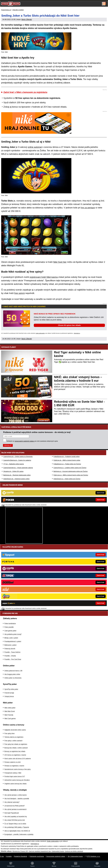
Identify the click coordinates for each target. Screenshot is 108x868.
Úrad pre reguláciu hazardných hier (40, 851)
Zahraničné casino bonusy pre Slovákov (17, 780)
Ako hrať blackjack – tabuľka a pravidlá (17, 799)
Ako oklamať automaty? (12, 802)
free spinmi (20, 293)
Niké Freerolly (9, 715)
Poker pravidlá (9, 627)
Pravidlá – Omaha (10, 656)
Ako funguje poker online (12, 674)
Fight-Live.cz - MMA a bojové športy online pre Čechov (71, 475)
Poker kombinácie (10, 624)
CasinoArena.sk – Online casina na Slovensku (18, 457)
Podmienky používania (37, 856)
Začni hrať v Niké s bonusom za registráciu (25, 92)
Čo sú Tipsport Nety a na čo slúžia (15, 824)
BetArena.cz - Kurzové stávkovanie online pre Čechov (71, 471)
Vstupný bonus (9, 696)
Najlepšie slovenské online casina (15, 730)
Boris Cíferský (27, 19)
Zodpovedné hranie (58, 851)
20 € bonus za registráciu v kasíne (15, 755)
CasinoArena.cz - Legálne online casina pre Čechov (70, 468)
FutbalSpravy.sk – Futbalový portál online (67, 457)
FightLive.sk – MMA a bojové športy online (67, 460)
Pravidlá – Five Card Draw (13, 659)
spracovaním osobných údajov (24, 441)
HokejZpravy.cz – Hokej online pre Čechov (67, 479)
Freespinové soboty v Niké (13, 773)
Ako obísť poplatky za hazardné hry (16, 816)
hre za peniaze (88, 208)
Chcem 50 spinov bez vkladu (69, 325)
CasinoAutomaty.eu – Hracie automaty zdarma (18, 468)
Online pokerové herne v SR (13, 671)
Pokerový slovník (10, 649)
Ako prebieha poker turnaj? (13, 634)
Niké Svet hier (60, 262)
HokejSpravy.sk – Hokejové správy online (16, 479)
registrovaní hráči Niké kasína (44, 277)
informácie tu (77, 333)
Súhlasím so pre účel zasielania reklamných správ (32, 441)
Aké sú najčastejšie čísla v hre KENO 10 (17, 831)
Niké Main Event (10, 711)
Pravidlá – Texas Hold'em (12, 652)
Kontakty (9, 856)
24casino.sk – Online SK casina (13, 471)
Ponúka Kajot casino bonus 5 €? (15, 776)
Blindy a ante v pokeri (11, 638)
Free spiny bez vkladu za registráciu (16, 744)
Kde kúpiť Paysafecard (12, 813)
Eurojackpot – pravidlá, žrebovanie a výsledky (19, 834)
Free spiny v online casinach (13, 741)
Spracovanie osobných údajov (56, 856)
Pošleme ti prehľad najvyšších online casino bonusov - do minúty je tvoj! (37, 432)
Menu (104, 4)
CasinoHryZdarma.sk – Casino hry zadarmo (17, 460)
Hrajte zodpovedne (40, 333)
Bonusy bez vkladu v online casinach (16, 748)
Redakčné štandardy (21, 856)
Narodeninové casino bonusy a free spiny (17, 769)
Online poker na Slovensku (13, 678)
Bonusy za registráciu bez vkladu (15, 751)
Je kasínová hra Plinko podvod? (15, 806)
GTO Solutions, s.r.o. (94, 856)
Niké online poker (10, 708)
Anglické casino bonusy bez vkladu (15, 784)
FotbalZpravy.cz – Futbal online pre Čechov (67, 464)
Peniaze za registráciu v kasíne (14, 766)
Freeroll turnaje (9, 693)
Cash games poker (10, 631)
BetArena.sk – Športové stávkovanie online (17, 475)
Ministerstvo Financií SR (20, 851)
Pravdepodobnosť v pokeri (13, 641)
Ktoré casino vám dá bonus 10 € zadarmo (18, 759)
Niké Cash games (10, 719)
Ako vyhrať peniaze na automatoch (15, 809)
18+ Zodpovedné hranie (75, 856)
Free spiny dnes (9, 733)
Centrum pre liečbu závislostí (74, 851)
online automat (35, 147)
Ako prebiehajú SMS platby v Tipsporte (17, 827)
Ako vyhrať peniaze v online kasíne (16, 795)
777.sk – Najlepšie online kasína (14, 464)
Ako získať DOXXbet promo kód (15, 820)
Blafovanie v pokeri (10, 645)
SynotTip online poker (11, 689)
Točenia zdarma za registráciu (14, 737)
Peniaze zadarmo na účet (12, 762)
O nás (2, 856)
